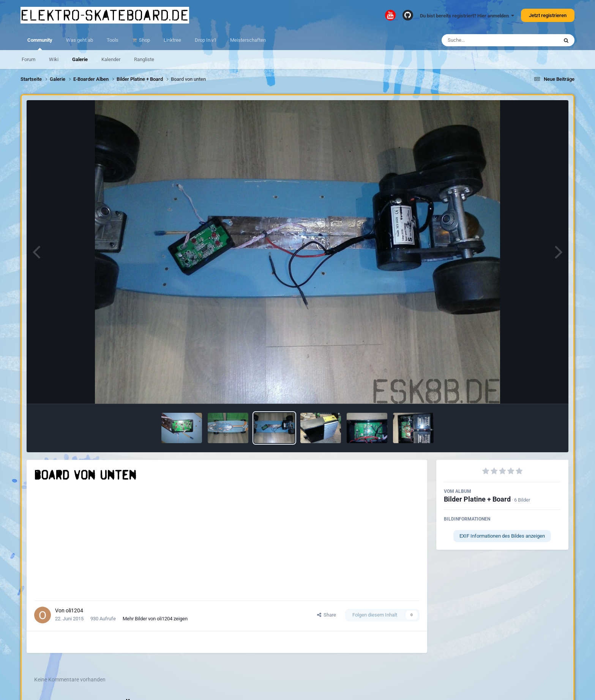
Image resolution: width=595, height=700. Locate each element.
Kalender (111, 59)
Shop (144, 40)
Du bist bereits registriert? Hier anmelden (467, 16)
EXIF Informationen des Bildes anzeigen (502, 536)
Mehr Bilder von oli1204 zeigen (155, 619)
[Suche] (485, 40)
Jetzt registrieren (548, 15)
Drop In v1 (206, 40)
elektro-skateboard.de (105, 15)
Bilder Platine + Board (477, 499)
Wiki (54, 59)
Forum (28, 59)
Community (40, 44)
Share (327, 615)
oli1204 (74, 610)
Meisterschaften (248, 40)
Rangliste (144, 59)
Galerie (80, 59)
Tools (113, 40)
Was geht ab (80, 40)
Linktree (172, 40)
